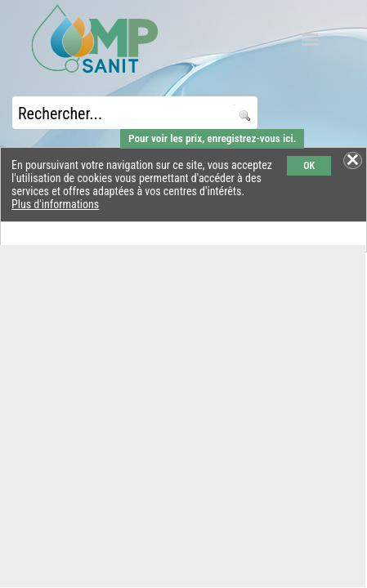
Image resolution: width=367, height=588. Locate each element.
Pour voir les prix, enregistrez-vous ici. (212, 138)
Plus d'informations (55, 204)
